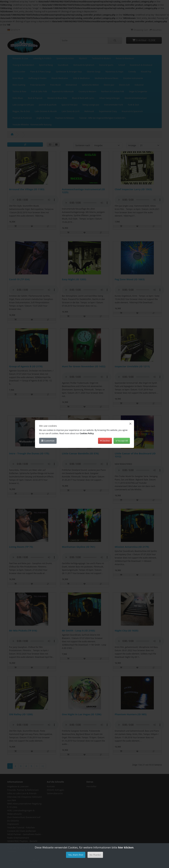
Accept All (122, 441)
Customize (48, 441)
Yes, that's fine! (76, 855)
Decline (105, 441)
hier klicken (126, 847)
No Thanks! (95, 855)
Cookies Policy (87, 433)
